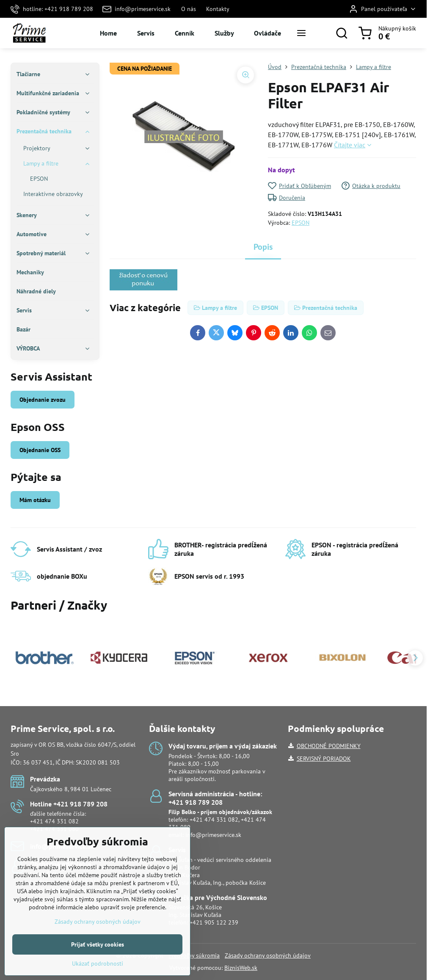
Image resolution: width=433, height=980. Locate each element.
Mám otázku (35, 500)
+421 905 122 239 (214, 922)
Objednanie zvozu (43, 400)
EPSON (301, 223)
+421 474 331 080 (54, 829)
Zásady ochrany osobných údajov (268, 955)
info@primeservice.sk (213, 835)
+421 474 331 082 (54, 821)
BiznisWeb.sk (241, 968)
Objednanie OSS (40, 450)
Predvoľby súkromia (194, 955)
